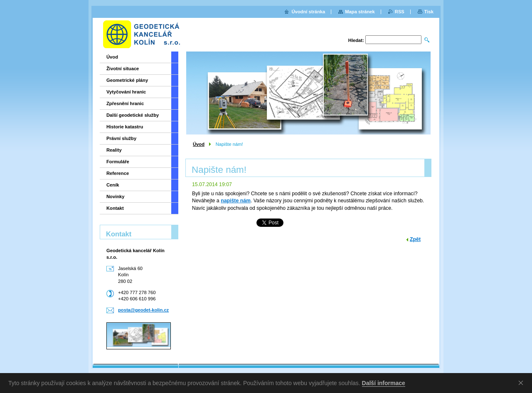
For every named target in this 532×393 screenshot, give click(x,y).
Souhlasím (522, 383)
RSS (400, 12)
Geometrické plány (127, 80)
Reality (114, 150)
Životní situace (123, 69)
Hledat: (356, 40)
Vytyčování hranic (126, 92)
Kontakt (115, 208)
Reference (118, 173)
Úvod (199, 144)
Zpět (415, 239)
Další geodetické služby (133, 115)
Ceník (113, 185)
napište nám (236, 201)
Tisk (429, 12)
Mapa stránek (360, 12)
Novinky (116, 196)
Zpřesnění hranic (125, 103)
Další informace (384, 383)
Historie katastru (125, 127)
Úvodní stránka (308, 12)
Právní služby (121, 138)
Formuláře (118, 162)
